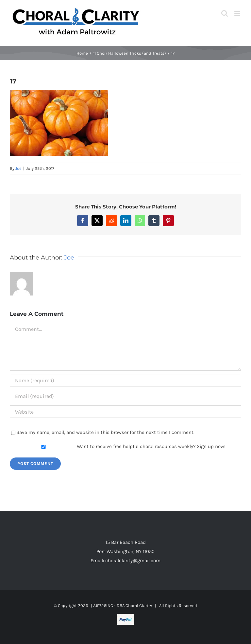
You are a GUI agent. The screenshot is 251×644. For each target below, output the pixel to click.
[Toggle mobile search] (225, 13)
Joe (18, 168)
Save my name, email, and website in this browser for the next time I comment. (105, 432)
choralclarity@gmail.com (133, 561)
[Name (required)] (125, 380)
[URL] (125, 412)
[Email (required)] (125, 396)
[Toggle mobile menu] (238, 13)
